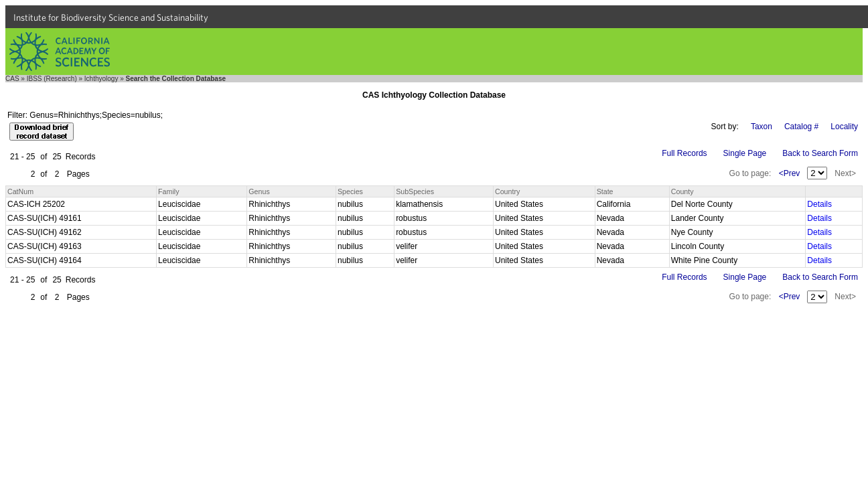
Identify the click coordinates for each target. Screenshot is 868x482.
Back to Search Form (820, 153)
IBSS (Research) (52, 79)
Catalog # (801, 127)
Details (819, 204)
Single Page (745, 153)
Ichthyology (101, 79)
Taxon (762, 127)
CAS (12, 79)
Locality (844, 127)
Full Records (684, 153)
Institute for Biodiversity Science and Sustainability (111, 17)
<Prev (790, 173)
